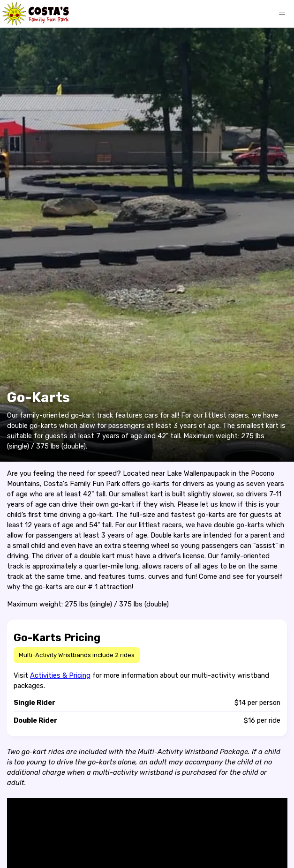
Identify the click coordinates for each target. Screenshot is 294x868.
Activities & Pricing (60, 675)
